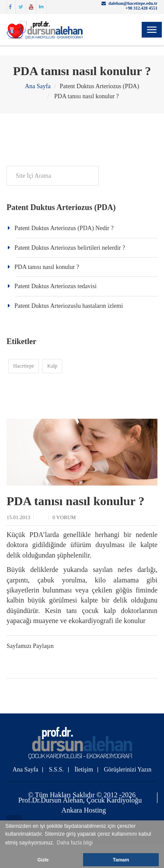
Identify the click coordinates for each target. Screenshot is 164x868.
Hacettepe (24, 366)
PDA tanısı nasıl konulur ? (47, 267)
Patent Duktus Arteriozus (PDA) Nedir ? (64, 228)
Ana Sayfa (38, 86)
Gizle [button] (43, 860)
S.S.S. (56, 770)
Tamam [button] (121, 860)
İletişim (84, 770)
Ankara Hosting (84, 810)
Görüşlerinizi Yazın (127, 770)
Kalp (52, 366)
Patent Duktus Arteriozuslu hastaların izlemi (69, 306)
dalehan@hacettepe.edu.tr (133, 3)
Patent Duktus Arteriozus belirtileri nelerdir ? (70, 248)
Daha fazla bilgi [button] (75, 843)
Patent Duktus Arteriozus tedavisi (56, 286)
